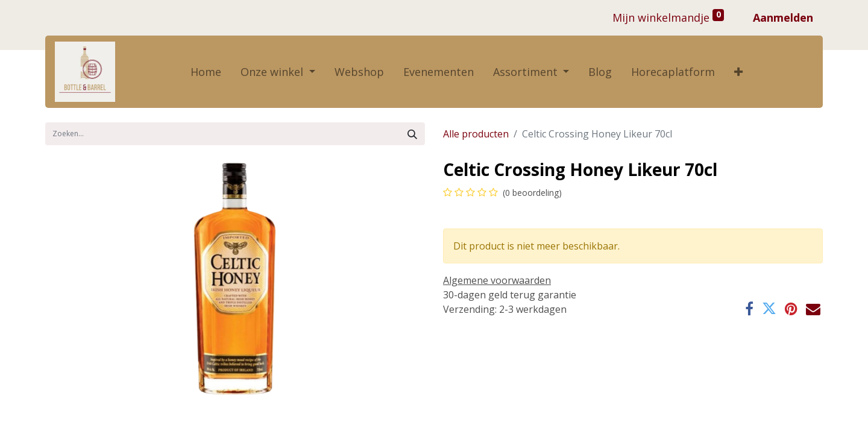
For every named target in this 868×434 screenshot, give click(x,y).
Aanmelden (783, 17)
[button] (738, 72)
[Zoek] (412, 134)
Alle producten (476, 134)
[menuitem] (206, 72)
